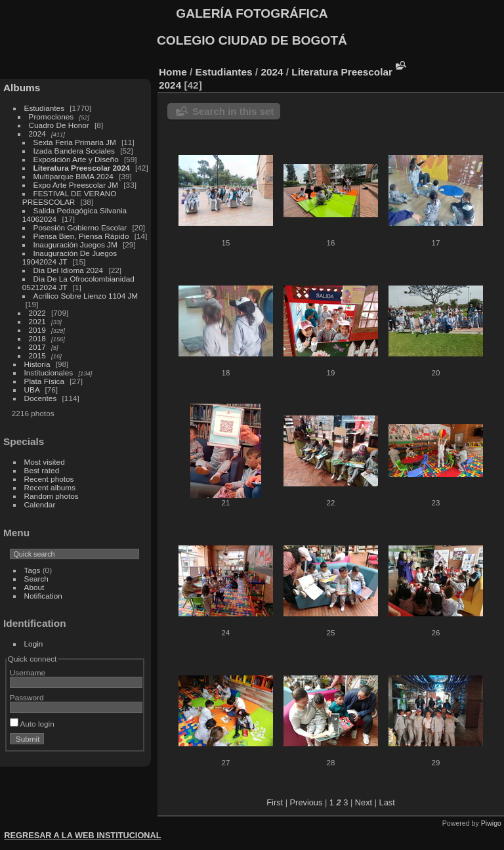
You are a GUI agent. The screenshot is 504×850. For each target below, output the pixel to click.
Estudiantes (44, 108)
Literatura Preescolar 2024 (82, 168)
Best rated (42, 470)
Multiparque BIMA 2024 (73, 176)
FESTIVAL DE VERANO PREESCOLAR (70, 198)
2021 (37, 321)
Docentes (41, 398)
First (275, 802)
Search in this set (233, 111)
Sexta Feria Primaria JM (75, 142)
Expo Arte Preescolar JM (76, 185)
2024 (37, 134)
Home (173, 72)
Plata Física (44, 381)
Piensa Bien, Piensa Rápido (81, 236)
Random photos (52, 496)
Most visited (45, 462)
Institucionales (49, 372)
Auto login (32, 724)
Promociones (52, 117)
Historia (37, 364)
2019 (37, 330)
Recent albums (50, 487)
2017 (37, 347)
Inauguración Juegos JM (75, 244)
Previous (306, 802)
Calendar (40, 504)
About (34, 587)
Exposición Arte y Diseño (76, 159)
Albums (22, 88)
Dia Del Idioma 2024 (69, 270)
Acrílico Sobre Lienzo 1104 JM (86, 296)
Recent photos (49, 479)
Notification (43, 596)
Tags (32, 570)
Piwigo (491, 823)
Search (36, 579)
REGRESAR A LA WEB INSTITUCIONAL (82, 835)
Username (28, 672)
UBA (32, 390)
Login (34, 644)
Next (364, 802)
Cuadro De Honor (59, 125)
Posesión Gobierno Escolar (80, 227)
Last (387, 802)
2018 (37, 338)
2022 (37, 313)
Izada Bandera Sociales (74, 151)
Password (27, 697)
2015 (37, 355)
